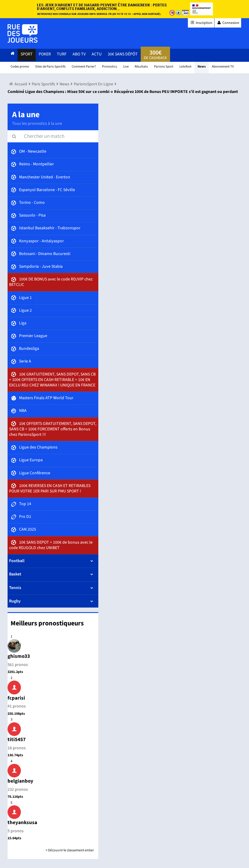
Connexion (228, 23)
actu (97, 54)
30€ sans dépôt (123, 54)
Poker (45, 54)
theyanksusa (22, 823)
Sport (27, 54)
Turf (62, 54)
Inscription (201, 23)
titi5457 (17, 740)
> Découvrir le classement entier (70, 850)
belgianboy (20, 781)
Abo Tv (79, 54)
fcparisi (16, 698)
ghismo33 (19, 656)
